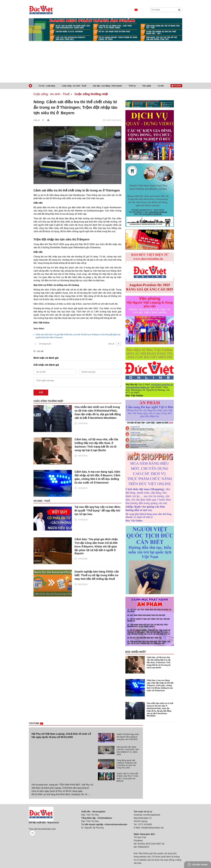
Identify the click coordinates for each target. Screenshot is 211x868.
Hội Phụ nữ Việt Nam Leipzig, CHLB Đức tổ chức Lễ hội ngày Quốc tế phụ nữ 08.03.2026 (61, 736)
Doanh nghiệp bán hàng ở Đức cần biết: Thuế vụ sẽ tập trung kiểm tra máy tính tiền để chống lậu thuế (97, 575)
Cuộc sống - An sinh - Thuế (74, 86)
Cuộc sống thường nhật (91, 94)
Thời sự (132, 86)
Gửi (41, 392)
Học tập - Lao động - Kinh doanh (107, 86)
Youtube (39, 723)
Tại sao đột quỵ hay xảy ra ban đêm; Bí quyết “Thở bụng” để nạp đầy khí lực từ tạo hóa (98, 511)
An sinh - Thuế (42, 501)
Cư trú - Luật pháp (47, 86)
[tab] (119, 738)
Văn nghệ (147, 86)
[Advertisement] (105, 62)
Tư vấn (161, 86)
